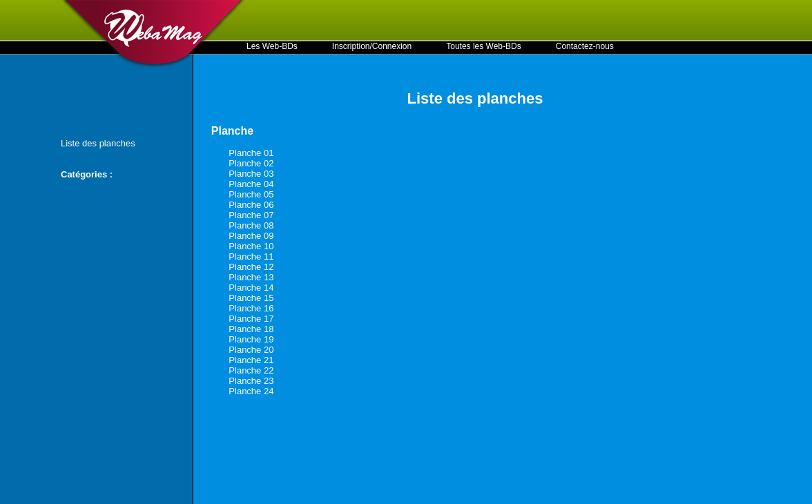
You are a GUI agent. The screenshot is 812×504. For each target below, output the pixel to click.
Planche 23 (251, 381)
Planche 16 (251, 308)
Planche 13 (251, 277)
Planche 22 (251, 370)
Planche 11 (251, 256)
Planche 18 (251, 329)
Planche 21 (251, 360)
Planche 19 (251, 339)
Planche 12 (251, 267)
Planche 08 (251, 225)
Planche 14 (251, 288)
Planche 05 (251, 194)
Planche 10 (251, 246)
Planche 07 (251, 215)
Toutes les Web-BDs (484, 46)
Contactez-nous (585, 46)
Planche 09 (251, 236)
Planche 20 (251, 350)
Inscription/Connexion (372, 46)
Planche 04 (251, 184)
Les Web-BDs (272, 46)
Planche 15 (251, 298)
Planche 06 (251, 205)
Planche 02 (251, 163)
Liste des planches (98, 143)
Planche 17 (251, 319)
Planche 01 (251, 153)
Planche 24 (251, 391)
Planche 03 (251, 174)
